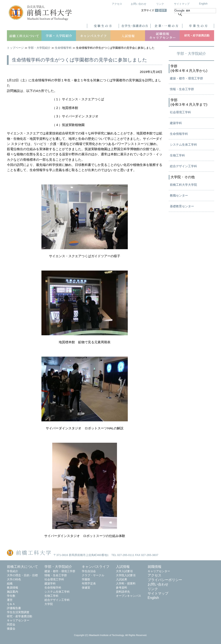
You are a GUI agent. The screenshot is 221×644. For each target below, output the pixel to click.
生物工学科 (177, 155)
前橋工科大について (22, 567)
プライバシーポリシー (165, 580)
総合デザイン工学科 (183, 166)
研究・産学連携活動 (20, 616)
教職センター (179, 195)
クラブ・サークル (93, 575)
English (203, 4)
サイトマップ (182, 4)
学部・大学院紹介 (39, 48)
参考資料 (122, 588)
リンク (160, 4)
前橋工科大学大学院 (183, 185)
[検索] (195, 11)
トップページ (15, 48)
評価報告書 (14, 608)
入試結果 (122, 579)
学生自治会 (89, 571)
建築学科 (176, 123)
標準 (163, 10)
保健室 (86, 588)
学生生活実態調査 (18, 612)
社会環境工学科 (180, 112)
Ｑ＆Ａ (11, 604)
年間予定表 (89, 583)
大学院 (49, 604)
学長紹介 (13, 571)
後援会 (11, 629)
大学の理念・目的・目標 (22, 575)
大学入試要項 (124, 571)
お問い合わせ (139, 4)
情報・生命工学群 (182, 89)
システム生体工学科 (183, 145)
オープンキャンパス (129, 596)
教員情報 (13, 588)
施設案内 (13, 592)
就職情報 (155, 567)
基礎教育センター (182, 206)
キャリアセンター (18, 620)
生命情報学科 (63, 48)
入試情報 (123, 567)
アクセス (117, 4)
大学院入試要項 (126, 575)
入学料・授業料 (126, 583)
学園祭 (86, 579)
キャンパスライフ (96, 567)
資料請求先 (123, 592)
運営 (10, 600)
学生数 (11, 596)
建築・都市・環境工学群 (186, 78)
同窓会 (11, 624)
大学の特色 (14, 579)
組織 (10, 583)
